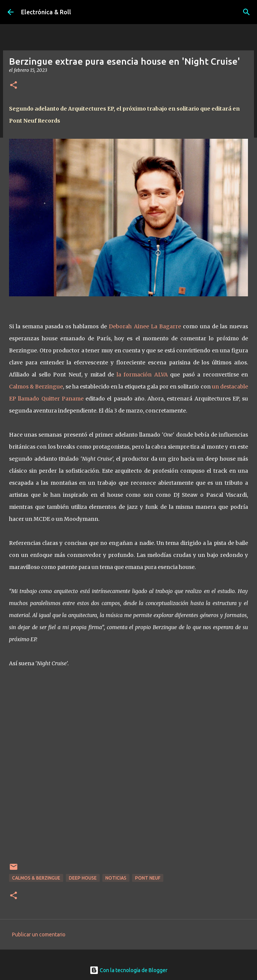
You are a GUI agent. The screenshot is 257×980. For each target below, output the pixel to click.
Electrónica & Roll (46, 12)
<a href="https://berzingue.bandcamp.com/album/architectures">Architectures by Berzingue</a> (129, 770)
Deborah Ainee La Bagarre (145, 326)
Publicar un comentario (39, 934)
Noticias (116, 878)
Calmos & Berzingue (36, 387)
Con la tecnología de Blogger (128, 970)
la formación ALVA (142, 375)
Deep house (83, 878)
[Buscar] (246, 12)
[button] (14, 86)
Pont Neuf (148, 878)
